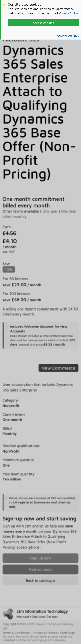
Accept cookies (43, 23)
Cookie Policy (69, 13)
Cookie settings (68, 35)
